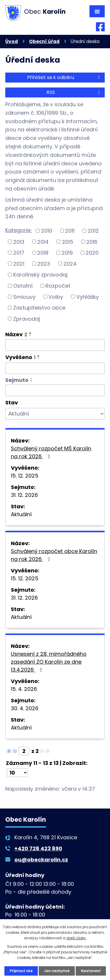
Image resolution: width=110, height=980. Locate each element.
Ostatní (23, 286)
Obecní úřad (44, 41)
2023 (44, 264)
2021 (19, 264)
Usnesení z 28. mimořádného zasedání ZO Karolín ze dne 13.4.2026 (49, 662)
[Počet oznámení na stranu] (17, 773)
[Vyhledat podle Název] (55, 345)
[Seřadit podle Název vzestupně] (31, 333)
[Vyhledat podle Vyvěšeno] (55, 368)
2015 (68, 242)
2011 (70, 231)
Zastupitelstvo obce (39, 308)
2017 (19, 253)
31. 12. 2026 (24, 495)
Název (16, 334)
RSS (74, 92)
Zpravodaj (27, 319)
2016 (92, 242)
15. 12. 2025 (25, 476)
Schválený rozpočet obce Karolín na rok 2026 (54, 555)
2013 (19, 242)
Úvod (12, 41)
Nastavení (91, 971)
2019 (67, 253)
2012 (93, 231)
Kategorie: (18, 230)
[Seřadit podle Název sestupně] (31, 335)
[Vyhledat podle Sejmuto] (55, 390)
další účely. (76, 938)
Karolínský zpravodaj (40, 275)
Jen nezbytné (57, 971)
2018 (43, 253)
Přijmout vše (21, 971)
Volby (56, 297)
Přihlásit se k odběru (65, 77)
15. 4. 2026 (24, 689)
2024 (70, 264)
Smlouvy (24, 297)
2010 (47, 231)
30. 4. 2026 (25, 708)
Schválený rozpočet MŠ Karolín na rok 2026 (51, 452)
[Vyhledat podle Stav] (55, 414)
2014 (43, 242)
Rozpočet (58, 286)
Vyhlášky (88, 297)
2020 (92, 253)
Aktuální (21, 514)
